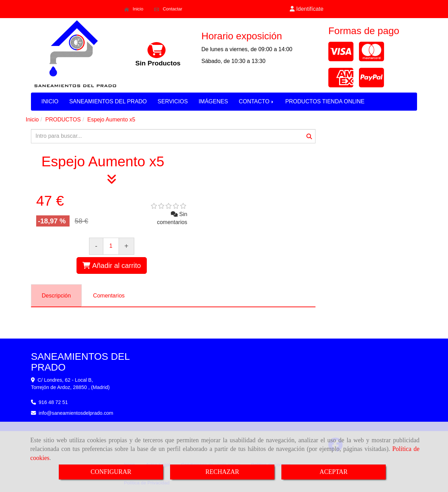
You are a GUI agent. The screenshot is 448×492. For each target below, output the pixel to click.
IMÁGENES (213, 101)
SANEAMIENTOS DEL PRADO (108, 101)
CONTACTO (257, 101)
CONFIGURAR (111, 472)
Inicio (134, 9)
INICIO (50, 101)
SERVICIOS (173, 101)
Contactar (168, 9)
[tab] (56, 296)
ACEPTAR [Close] (334, 472)
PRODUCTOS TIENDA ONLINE (325, 101)
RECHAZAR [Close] (222, 472)
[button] (307, 9)
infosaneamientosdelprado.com (76, 413)
